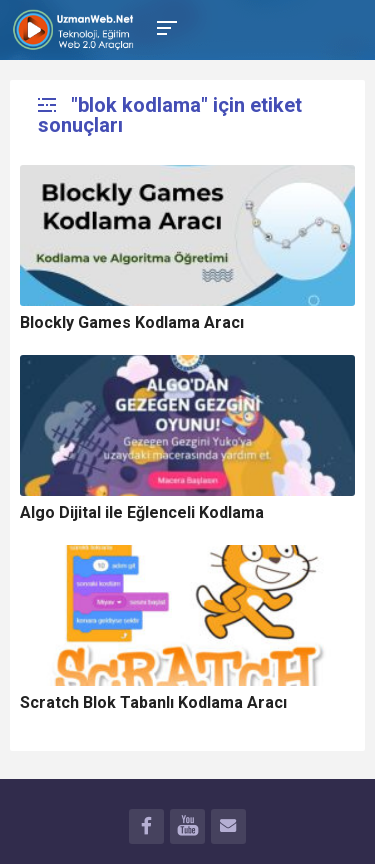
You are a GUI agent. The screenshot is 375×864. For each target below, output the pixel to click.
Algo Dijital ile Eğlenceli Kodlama (142, 512)
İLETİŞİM (228, 829)
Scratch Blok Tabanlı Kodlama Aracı (153, 702)
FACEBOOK (146, 829)
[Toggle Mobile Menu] (164, 26)
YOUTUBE (187, 829)
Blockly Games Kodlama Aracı (132, 322)
